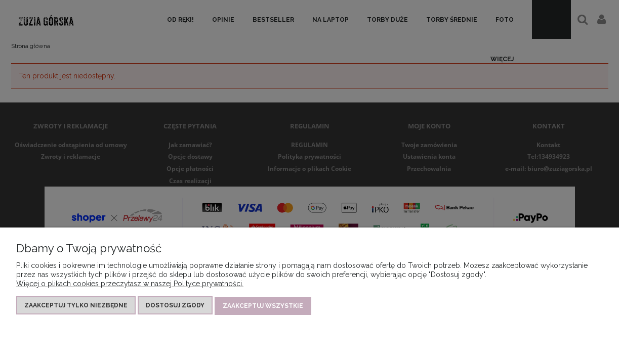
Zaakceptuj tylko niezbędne (76, 306)
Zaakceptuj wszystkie (263, 306)
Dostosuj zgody (175, 306)
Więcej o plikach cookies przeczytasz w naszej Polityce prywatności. (130, 285)
